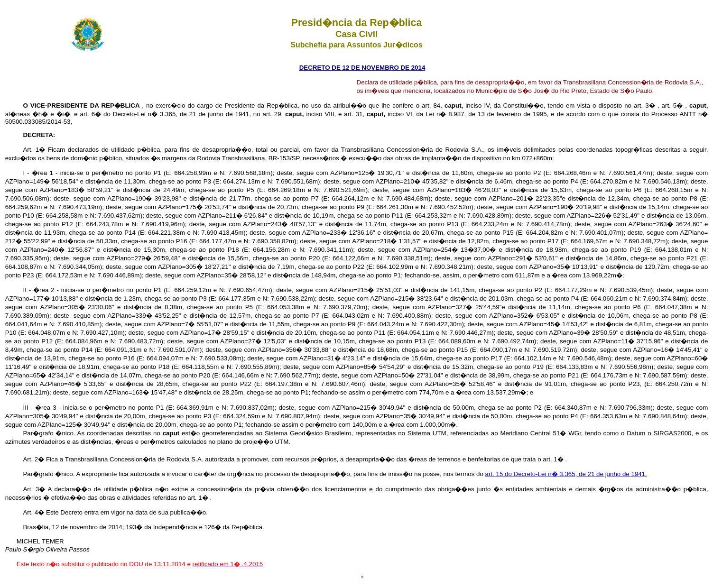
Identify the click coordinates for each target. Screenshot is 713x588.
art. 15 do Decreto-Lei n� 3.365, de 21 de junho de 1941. (566, 474)
